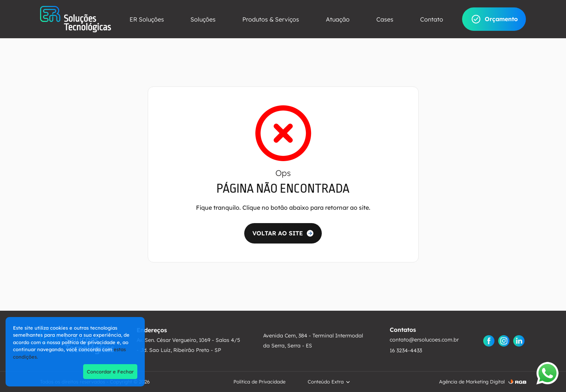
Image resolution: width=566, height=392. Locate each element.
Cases (385, 19)
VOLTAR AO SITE (278, 233)
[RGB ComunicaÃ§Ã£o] (517, 382)
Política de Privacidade (259, 382)
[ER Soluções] (76, 19)
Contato (432, 19)
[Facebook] (489, 341)
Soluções (203, 19)
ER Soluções (147, 19)
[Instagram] (504, 341)
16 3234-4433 (406, 350)
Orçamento (494, 19)
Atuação (338, 19)
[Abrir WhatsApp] (547, 373)
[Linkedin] (519, 341)
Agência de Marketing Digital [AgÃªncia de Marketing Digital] (472, 382)
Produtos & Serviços (271, 19)
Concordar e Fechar (110, 372)
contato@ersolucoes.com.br (424, 340)
